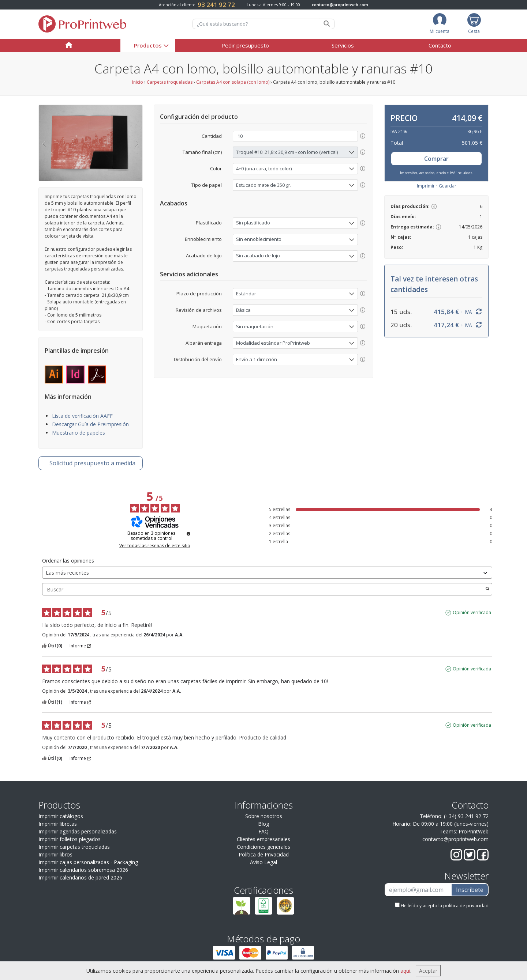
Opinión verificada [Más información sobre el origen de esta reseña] (472, 613)
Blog (263, 824)
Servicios (343, 45)
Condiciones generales (263, 847)
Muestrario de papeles (79, 433)
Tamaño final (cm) (202, 152)
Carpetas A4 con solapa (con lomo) (233, 82)
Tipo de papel (207, 185)
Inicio (138, 82)
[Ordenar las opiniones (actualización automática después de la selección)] (267, 573)
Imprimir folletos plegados (70, 839)
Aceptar (428, 971)
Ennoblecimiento (203, 239)
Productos (148, 45)
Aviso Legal (263, 862)
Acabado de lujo (204, 256)
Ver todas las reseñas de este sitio (155, 546)
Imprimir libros (55, 854)
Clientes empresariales (263, 839)
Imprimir (426, 186)
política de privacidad (466, 906)
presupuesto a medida (92, 463)
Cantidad (212, 136)
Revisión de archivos (199, 310)
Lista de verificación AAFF (82, 416)
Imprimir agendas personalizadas (78, 831)
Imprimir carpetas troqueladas (74, 847)
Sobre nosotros (264, 816)
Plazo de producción (199, 294)
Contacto (440, 45)
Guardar (448, 186)
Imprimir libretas (58, 824)
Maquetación (207, 326)
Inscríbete (470, 890)
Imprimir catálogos (61, 816)
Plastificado (209, 223)
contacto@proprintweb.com (340, 5)
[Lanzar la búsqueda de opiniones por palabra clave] (487, 589)
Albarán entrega (204, 343)
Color (216, 169)
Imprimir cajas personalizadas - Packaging (88, 862)
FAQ (263, 831)
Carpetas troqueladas (170, 82)
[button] (44, 143)
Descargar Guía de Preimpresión (90, 424)
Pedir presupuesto (245, 45)
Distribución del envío (198, 359)
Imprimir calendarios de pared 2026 (80, 877)
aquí (405, 971)
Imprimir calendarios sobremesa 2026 (83, 870)
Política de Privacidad (264, 854)
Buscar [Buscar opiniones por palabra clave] (263, 589)
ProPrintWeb (474, 831)
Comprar (436, 159)
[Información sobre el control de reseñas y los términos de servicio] (188, 534)
